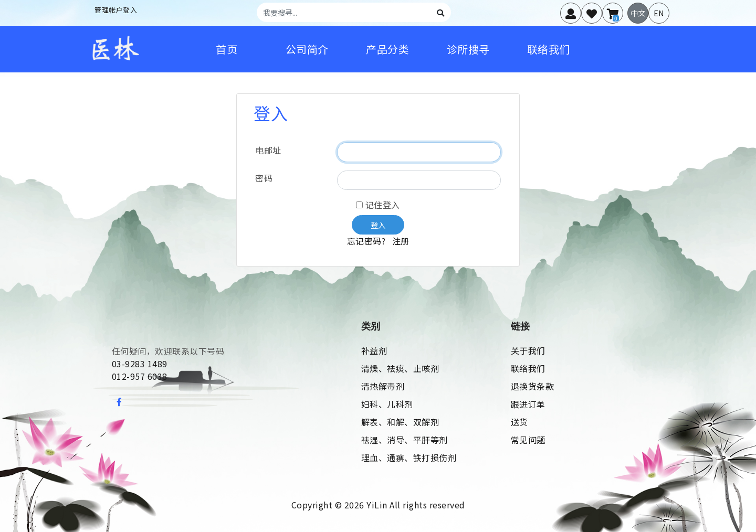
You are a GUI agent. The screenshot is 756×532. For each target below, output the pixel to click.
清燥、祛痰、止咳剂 (400, 368)
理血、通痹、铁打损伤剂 (409, 457)
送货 (519, 422)
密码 (264, 178)
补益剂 (374, 350)
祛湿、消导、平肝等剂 (405, 440)
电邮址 (268, 150)
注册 (401, 241)
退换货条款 (533, 386)
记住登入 (378, 205)
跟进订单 (528, 404)
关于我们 (528, 350)
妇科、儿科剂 (387, 404)
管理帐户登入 (116, 10)
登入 (378, 225)
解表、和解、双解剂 (400, 422)
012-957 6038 (140, 376)
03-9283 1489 (140, 364)
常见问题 (528, 440)
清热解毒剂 (383, 386)
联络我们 (528, 368)
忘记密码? (367, 241)
